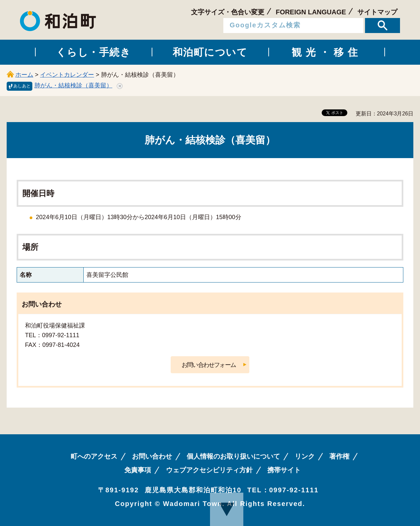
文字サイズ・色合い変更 (228, 12)
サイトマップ (377, 12)
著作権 (339, 456)
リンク (305, 456)
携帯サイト (284, 470)
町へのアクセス (94, 456)
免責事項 (138, 470)
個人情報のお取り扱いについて (233, 456)
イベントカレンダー (67, 75)
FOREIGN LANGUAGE (311, 12)
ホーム (24, 75)
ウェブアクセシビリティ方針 (209, 470)
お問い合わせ (152, 456)
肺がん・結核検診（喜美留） (73, 85)
